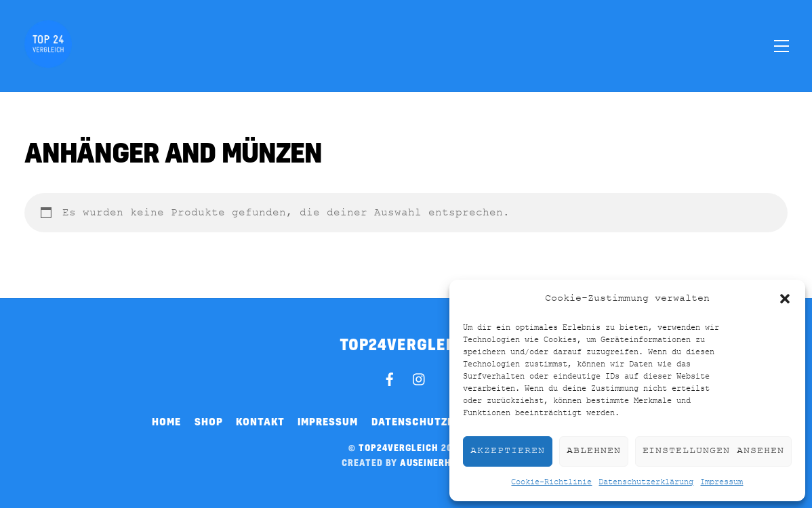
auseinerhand (435, 463)
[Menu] (781, 45)
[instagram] (420, 377)
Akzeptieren (508, 451)
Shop (209, 421)
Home (166, 421)
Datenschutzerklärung (646, 482)
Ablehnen (594, 451)
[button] (785, 299)
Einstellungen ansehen (713, 451)
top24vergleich (399, 448)
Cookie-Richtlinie (551, 482)
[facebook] (390, 377)
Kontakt (260, 421)
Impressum (722, 482)
